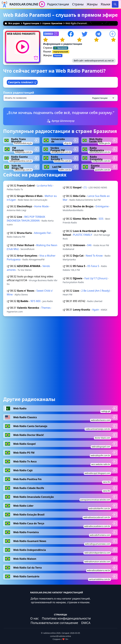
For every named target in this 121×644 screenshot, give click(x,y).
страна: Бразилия (52, 23)
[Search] (115, 4)
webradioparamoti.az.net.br (99, 61)
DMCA (86, 623)
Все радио (12, 23)
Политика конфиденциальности (66, 618)
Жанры (92, 4)
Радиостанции (58, 4)
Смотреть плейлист (22, 82)
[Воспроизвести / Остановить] (42, 4)
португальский (61, 52)
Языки (105, 4)
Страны (78, 4)
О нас (35, 618)
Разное (58, 55)
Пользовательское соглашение (54, 623)
